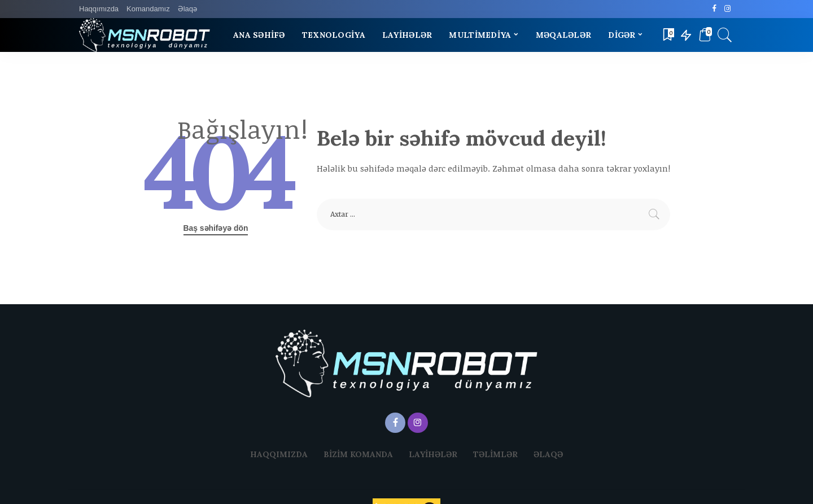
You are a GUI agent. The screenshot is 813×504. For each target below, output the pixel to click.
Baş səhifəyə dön (216, 228)
